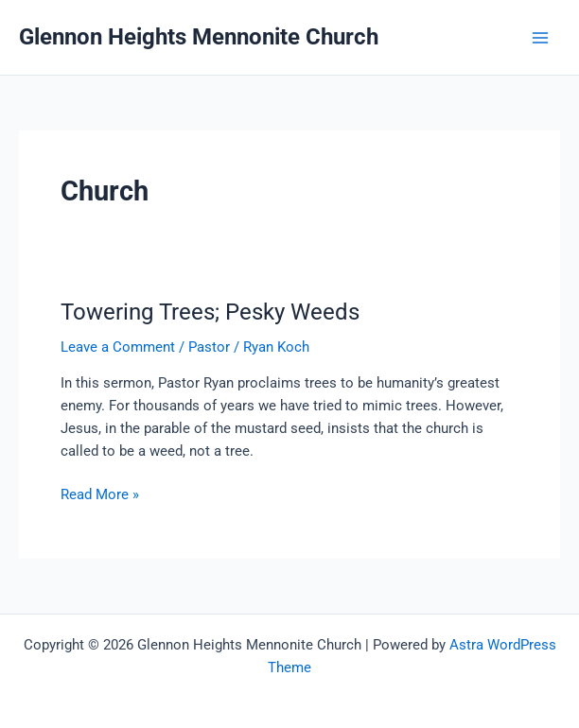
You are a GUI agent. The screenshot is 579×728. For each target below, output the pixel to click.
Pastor (209, 347)
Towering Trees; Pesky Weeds (210, 312)
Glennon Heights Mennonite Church (199, 37)
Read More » (100, 494)
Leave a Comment (118, 347)
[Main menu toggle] (540, 38)
